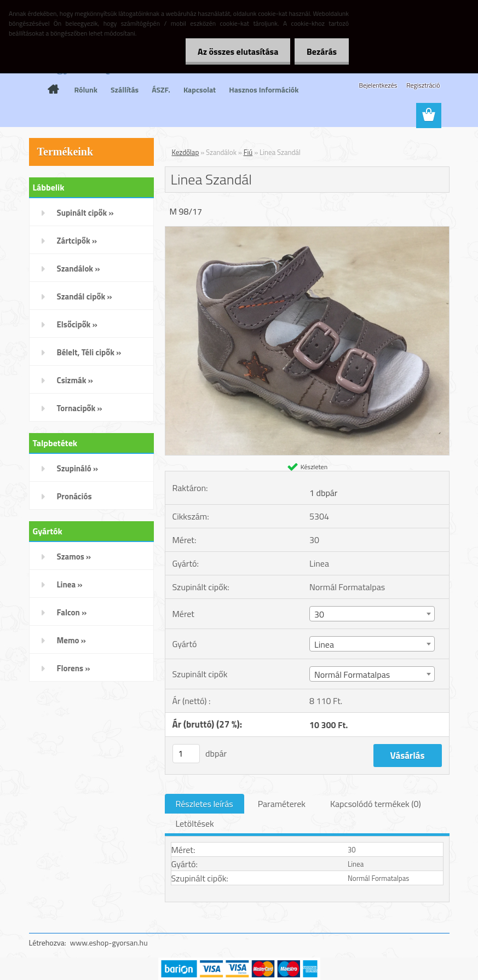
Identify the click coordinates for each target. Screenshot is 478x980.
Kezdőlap (186, 152)
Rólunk (86, 90)
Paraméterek (282, 804)
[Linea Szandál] (307, 231)
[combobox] (372, 614)
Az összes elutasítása (233, 51)
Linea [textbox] (324, 644)
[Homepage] (54, 89)
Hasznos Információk (264, 90)
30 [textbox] (319, 614)
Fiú (248, 152)
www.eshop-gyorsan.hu (109, 942)
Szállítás (125, 90)
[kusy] (186, 754)
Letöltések (195, 823)
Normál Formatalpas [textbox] (352, 675)
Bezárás (320, 51)
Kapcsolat (200, 90)
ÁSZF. (161, 90)
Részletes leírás (205, 804)
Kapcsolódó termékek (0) (376, 804)
